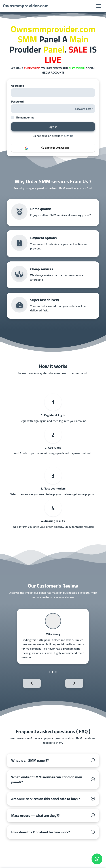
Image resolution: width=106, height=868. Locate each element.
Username (18, 86)
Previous (26, 683)
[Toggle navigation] (99, 6)
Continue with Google (55, 148)
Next (80, 683)
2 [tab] (53, 672)
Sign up (69, 136)
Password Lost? (83, 109)
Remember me (25, 117)
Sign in (53, 127)
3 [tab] (56, 672)
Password (17, 101)
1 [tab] (49, 672)
